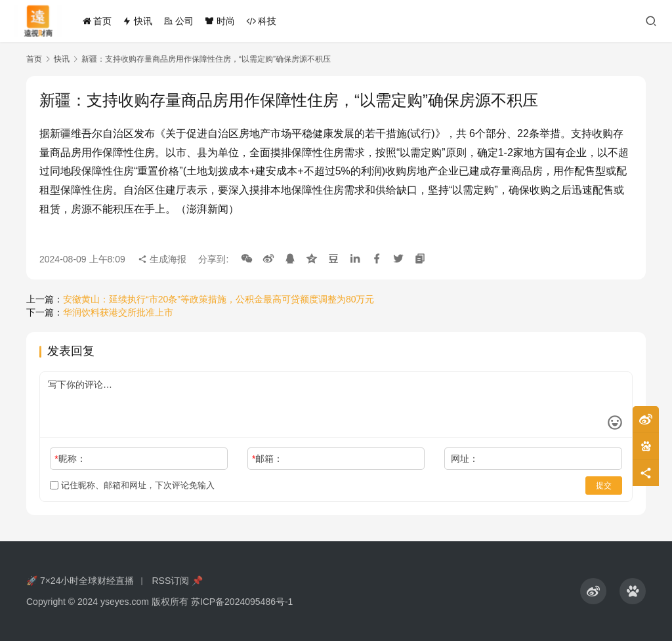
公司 (178, 21)
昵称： (70, 459)
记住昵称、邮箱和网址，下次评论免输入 (132, 485)
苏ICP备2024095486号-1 (242, 602)
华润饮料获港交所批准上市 (118, 312)
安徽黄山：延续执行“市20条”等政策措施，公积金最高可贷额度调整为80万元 (219, 299)
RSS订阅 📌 (177, 581)
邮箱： (267, 459)
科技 (261, 21)
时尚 (220, 21)
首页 (97, 21)
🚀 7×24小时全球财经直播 (80, 581)
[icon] (593, 591)
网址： (465, 459)
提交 (604, 486)
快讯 (137, 21)
